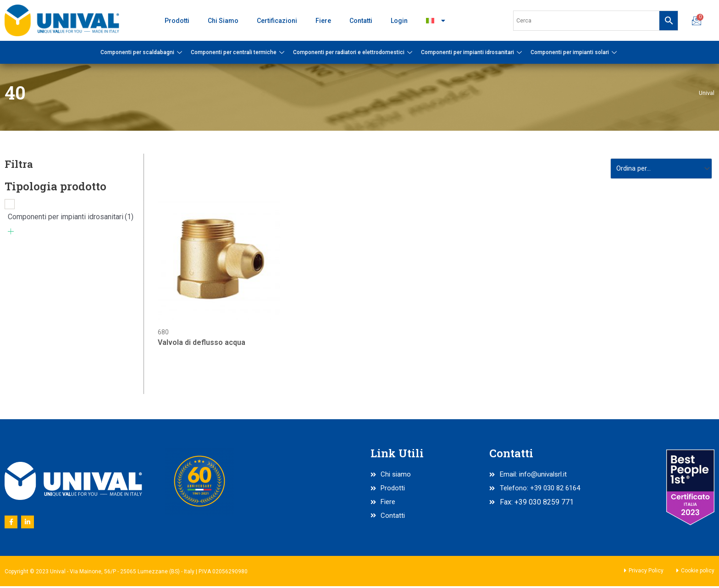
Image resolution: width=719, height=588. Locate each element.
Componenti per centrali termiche (239, 52)
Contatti (361, 21)
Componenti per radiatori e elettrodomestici (354, 52)
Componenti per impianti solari (575, 52)
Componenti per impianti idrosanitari (473, 52)
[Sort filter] (658, 169)
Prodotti (177, 21)
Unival (706, 93)
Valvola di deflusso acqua (202, 344)
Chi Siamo (223, 21)
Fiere (323, 21)
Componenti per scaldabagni (142, 52)
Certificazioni (277, 21)
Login (399, 21)
